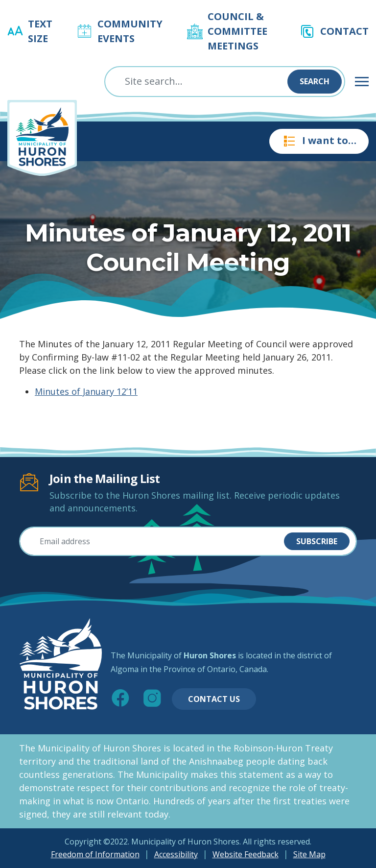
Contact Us (214, 699)
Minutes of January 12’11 (86, 391)
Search (315, 81)
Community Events (130, 31)
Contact (344, 31)
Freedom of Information (95, 854)
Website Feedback (246, 854)
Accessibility (176, 854)
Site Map (309, 854)
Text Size (40, 31)
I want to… (319, 141)
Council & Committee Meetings (237, 31)
